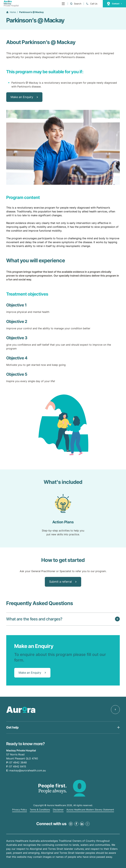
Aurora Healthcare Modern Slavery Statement (90, 810)
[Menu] (63, 4)
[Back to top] (115, 710)
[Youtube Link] (88, 824)
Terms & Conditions (40, 810)
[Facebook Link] (76, 824)
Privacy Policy (20, 810)
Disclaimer (58, 810)
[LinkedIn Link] (82, 824)
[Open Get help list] (63, 727)
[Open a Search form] (76, 4)
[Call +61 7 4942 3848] (92, 4)
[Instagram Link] (71, 824)
